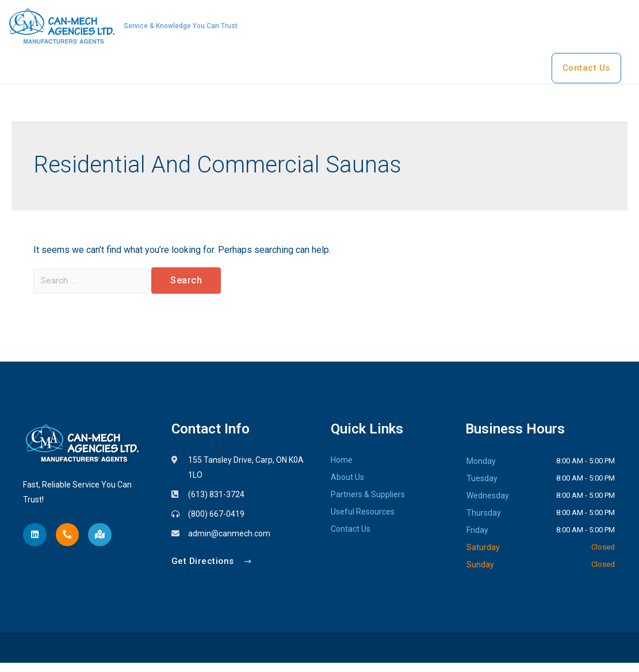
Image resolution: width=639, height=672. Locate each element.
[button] (213, 571)
